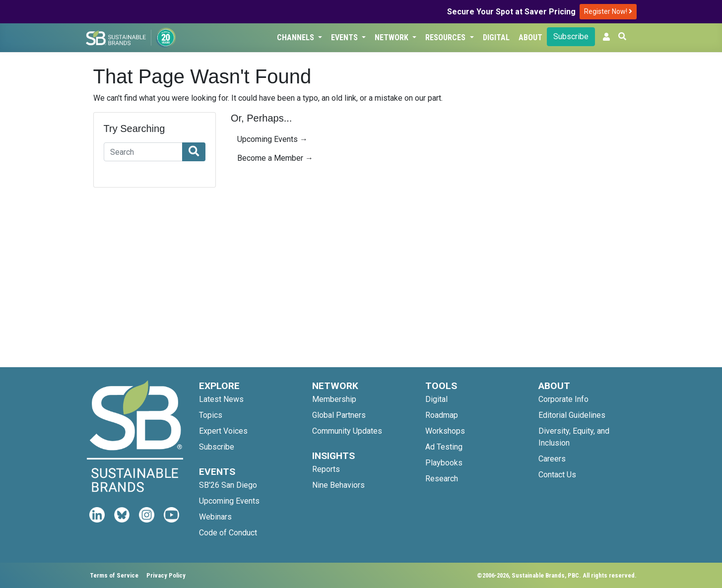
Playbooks (444, 463)
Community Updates (347, 431)
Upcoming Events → (272, 139)
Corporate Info (563, 399)
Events (345, 37)
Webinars (215, 517)
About (530, 37)
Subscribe (571, 36)
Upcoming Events (229, 501)
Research (442, 479)
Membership (334, 399)
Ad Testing (444, 447)
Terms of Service (114, 575)
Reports (326, 469)
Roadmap (442, 415)
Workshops (445, 431)
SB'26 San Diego (228, 485)
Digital (496, 37)
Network (393, 37)
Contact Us (557, 475)
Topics (211, 415)
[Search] (143, 152)
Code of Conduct (228, 533)
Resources (446, 37)
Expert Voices (223, 431)
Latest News (221, 399)
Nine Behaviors (338, 485)
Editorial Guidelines (572, 415)
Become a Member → (275, 158)
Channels (296, 37)
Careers (552, 459)
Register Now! (608, 11)
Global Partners (339, 415)
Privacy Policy (166, 575)
